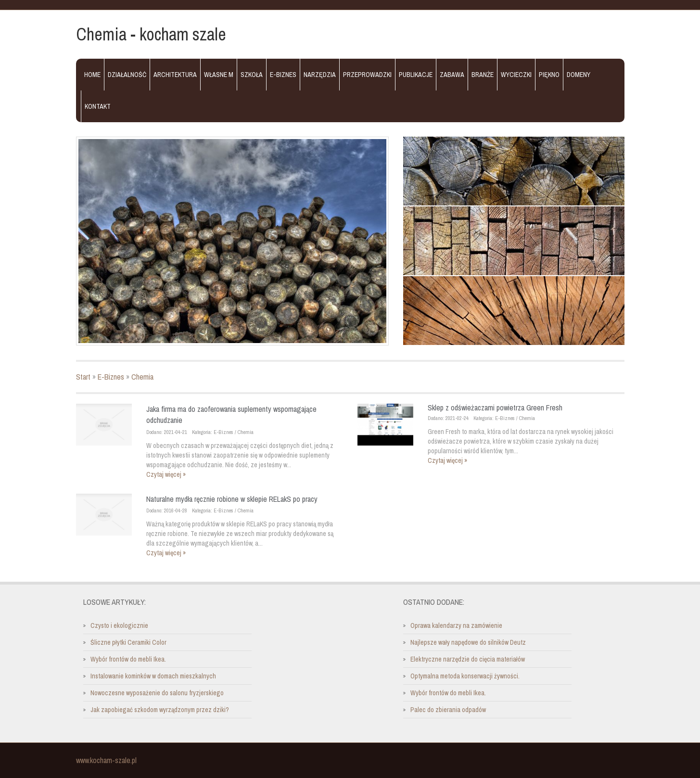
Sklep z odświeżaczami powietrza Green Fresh (495, 408)
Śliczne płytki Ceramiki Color (128, 642)
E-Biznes (111, 377)
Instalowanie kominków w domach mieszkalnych (153, 676)
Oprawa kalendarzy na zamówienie (456, 625)
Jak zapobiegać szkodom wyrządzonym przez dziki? (160, 710)
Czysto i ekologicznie (119, 625)
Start (83, 377)
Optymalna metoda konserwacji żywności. (465, 676)
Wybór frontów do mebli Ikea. (128, 659)
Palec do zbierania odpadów (448, 710)
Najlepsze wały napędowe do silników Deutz (468, 642)
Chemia (142, 377)
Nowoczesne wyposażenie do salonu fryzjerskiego (157, 693)
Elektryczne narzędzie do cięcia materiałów (468, 659)
